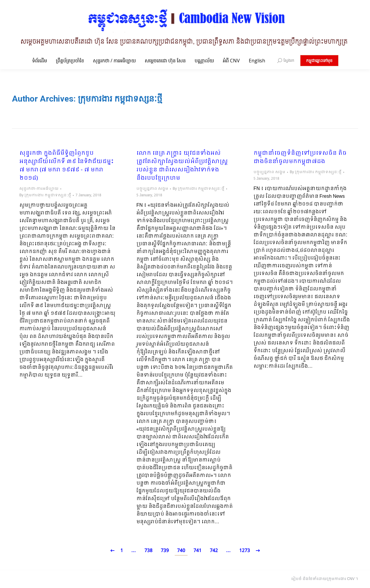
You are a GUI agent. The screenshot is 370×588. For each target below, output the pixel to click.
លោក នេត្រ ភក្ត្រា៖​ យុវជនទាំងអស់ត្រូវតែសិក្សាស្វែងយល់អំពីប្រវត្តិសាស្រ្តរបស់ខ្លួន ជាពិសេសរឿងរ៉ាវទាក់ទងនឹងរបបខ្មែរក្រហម (182, 166)
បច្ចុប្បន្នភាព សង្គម (152, 189)
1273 (245, 551)
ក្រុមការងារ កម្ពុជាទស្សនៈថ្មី (120, 99)
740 (181, 551)
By (45, 195)
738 (148, 551)
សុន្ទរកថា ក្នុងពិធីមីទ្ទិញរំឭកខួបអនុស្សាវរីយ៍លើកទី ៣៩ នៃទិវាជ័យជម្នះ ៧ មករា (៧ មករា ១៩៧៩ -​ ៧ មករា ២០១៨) (67, 166)
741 (197, 551)
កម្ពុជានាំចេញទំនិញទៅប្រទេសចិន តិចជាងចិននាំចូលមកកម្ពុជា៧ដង (300, 158)
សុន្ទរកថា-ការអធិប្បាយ (39, 189)
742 (214, 551)
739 (165, 551)
